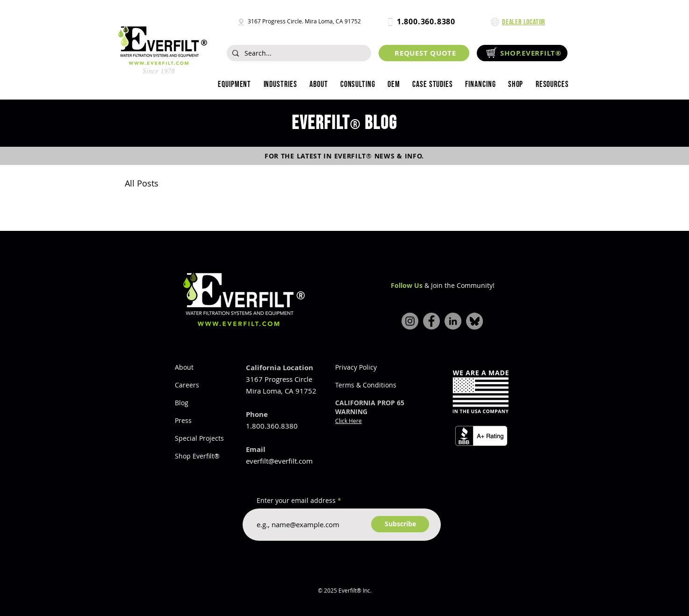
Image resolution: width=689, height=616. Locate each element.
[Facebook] (431, 321)
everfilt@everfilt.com (279, 461)
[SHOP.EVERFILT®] (522, 53)
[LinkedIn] (453, 321)
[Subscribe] (400, 524)
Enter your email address (296, 501)
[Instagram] (410, 321)
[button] (280, 85)
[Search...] (298, 53)
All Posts (142, 183)
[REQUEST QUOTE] (424, 53)
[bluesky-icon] (474, 321)
